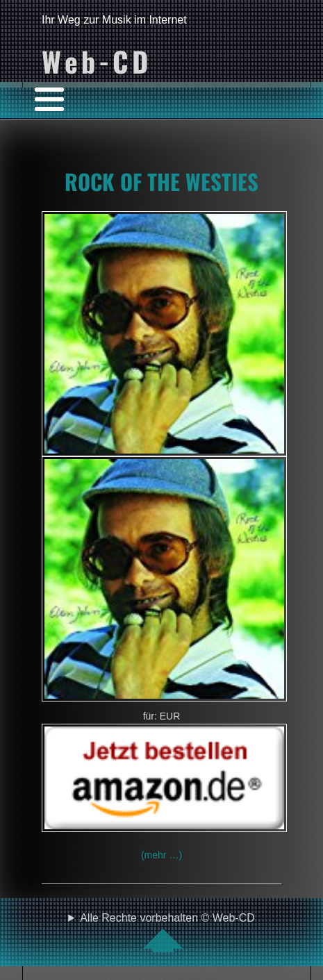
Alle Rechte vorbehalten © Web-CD (167, 932)
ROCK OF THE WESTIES (161, 181)
